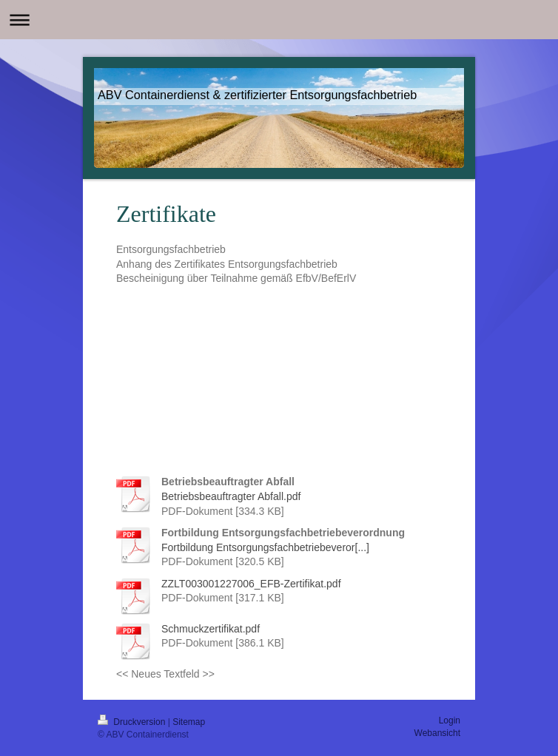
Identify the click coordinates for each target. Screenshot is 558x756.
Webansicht (437, 733)
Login (450, 720)
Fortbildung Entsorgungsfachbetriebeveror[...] (265, 547)
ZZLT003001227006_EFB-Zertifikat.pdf (251, 584)
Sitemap (189, 722)
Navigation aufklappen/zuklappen (279, 20)
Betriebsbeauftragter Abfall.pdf (231, 496)
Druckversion (133, 722)
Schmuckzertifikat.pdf (211, 629)
